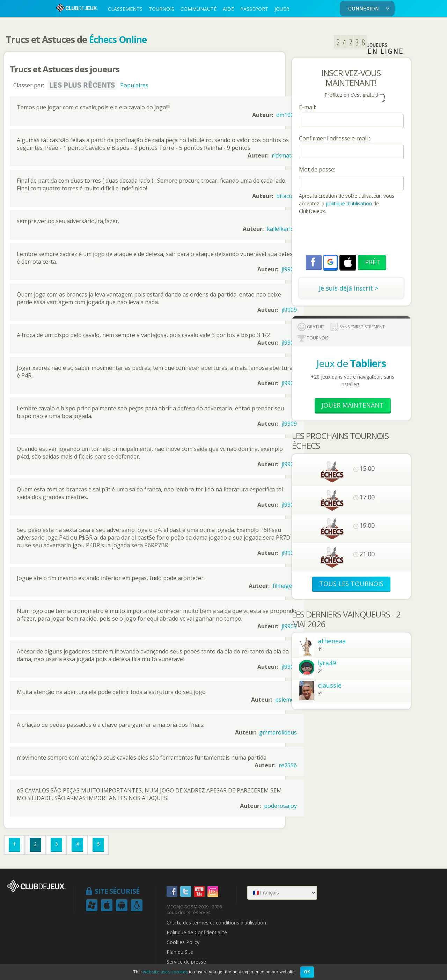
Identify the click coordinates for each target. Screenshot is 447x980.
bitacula (287, 196)
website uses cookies (165, 972)
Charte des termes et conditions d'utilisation (216, 923)
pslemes (286, 700)
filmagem (285, 586)
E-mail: (307, 107)
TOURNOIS (162, 9)
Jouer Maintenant (353, 405)
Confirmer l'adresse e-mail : (335, 138)
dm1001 (287, 115)
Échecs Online (118, 39)
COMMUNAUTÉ (199, 9)
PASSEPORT (254, 9)
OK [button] (307, 972)
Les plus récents (82, 85)
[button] (330, 262)
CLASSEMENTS (125, 9)
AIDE (228, 9)
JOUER (282, 9)
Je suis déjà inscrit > (349, 288)
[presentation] (352, 236)
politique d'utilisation (348, 203)
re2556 (288, 765)
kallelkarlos (282, 229)
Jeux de (351, 363)
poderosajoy (280, 806)
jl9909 (289, 269)
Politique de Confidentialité (197, 933)
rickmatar (284, 155)
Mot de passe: (317, 169)
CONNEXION (370, 9)
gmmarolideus (278, 732)
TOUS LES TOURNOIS (351, 584)
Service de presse (186, 962)
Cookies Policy (183, 942)
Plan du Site (180, 952)
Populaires (134, 85)
